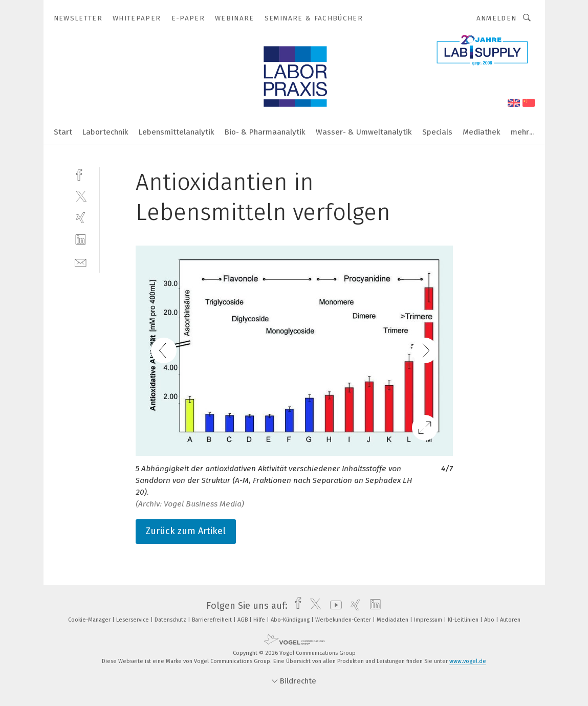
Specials (437, 132)
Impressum (429, 620)
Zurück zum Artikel (186, 531)
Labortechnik (105, 132)
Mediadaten (393, 620)
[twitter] (81, 196)
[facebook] (81, 174)
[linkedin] (81, 240)
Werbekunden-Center (344, 620)
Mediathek (482, 132)
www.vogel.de (468, 661)
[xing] (81, 218)
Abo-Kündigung (291, 620)
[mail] (81, 262)
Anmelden (497, 18)
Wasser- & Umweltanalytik (364, 132)
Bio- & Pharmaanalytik (265, 132)
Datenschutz (171, 620)
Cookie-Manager (90, 620)
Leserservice (133, 620)
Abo (490, 620)
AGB (243, 620)
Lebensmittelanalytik (177, 132)
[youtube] (333, 606)
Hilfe (260, 620)
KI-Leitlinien (464, 620)
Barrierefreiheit (213, 620)
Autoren (510, 620)
